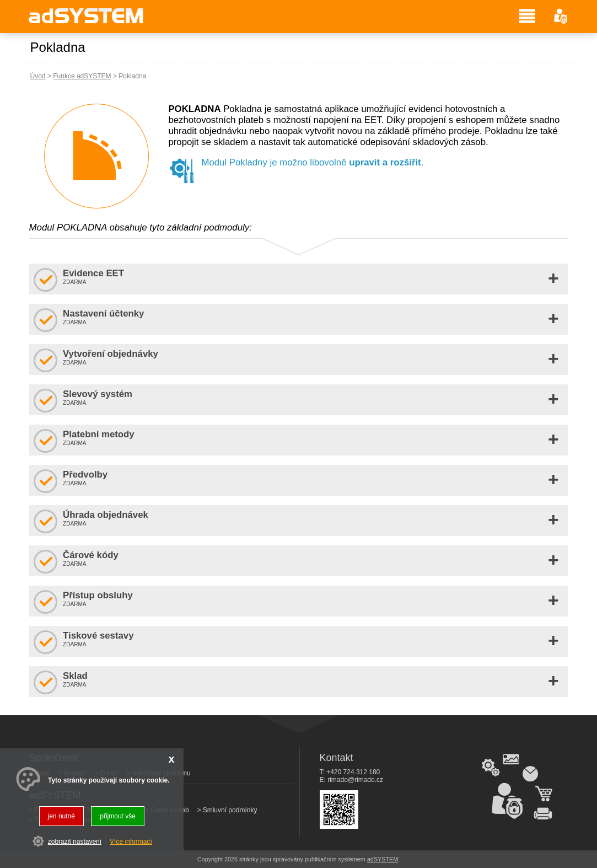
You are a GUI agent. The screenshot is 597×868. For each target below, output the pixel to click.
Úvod (38, 76)
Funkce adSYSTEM (82, 76)
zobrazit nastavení (75, 842)
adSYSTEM (383, 859)
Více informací (131, 842)
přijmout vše (118, 816)
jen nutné (61, 816)
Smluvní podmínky (230, 810)
